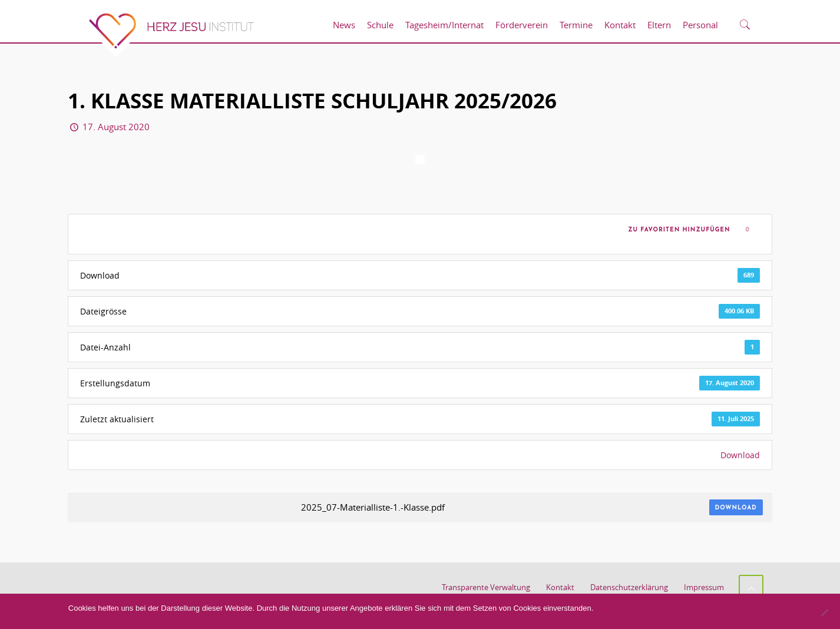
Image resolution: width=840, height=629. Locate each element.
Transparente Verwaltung (486, 587)
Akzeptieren (632, 615)
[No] (824, 613)
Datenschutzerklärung (629, 587)
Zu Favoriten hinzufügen (677, 230)
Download (740, 455)
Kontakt (560, 587)
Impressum (704, 587)
